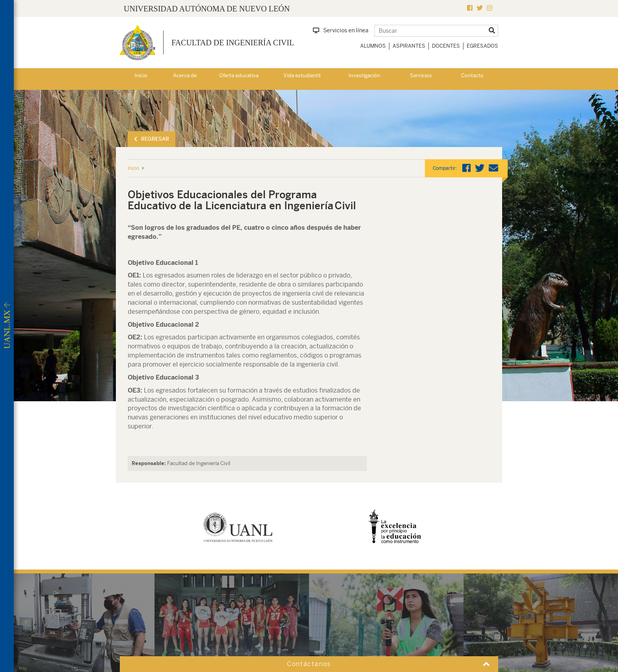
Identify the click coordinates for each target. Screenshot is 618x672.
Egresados (482, 46)
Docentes (446, 46)
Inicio (141, 75)
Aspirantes (409, 46)
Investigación (364, 75)
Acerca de (185, 75)
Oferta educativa (239, 75)
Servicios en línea (341, 30)
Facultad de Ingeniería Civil (233, 43)
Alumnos (373, 46)
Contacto (472, 75)
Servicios (421, 75)
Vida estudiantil (302, 75)
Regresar (152, 139)
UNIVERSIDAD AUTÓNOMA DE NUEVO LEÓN (207, 9)
